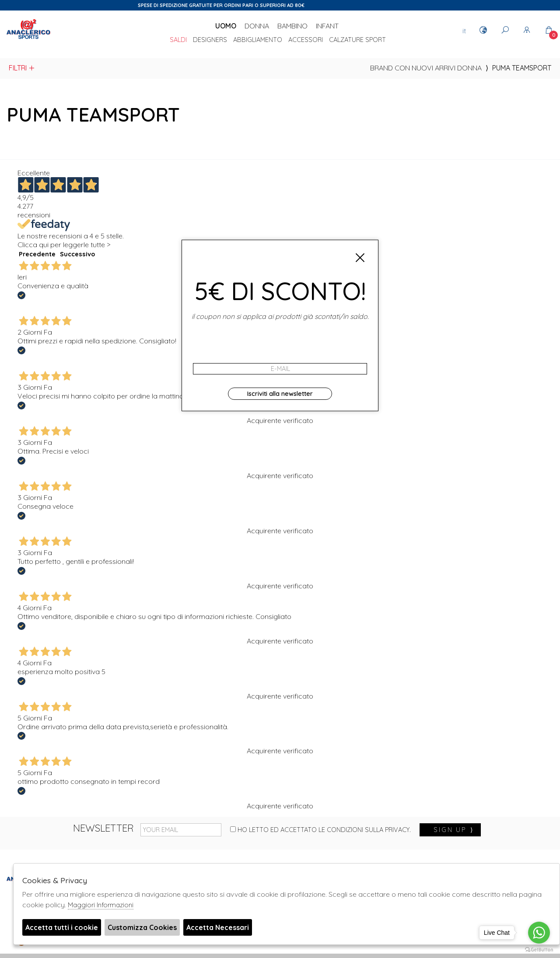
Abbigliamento (258, 40)
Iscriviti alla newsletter (280, 394)
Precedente (37, 254)
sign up (454, 830)
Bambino (292, 26)
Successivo (77, 254)
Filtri (22, 68)
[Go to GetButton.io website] (539, 949)
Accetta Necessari (218, 927)
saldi (178, 40)
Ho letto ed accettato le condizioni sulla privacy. (320, 830)
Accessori (306, 40)
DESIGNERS (210, 40)
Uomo (226, 26)
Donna (257, 26)
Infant (327, 26)
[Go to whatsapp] (539, 933)
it (464, 31)
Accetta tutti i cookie (62, 927)
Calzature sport (357, 40)
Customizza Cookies (142, 927)
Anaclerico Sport (28, 39)
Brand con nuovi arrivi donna (426, 68)
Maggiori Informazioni (101, 905)
